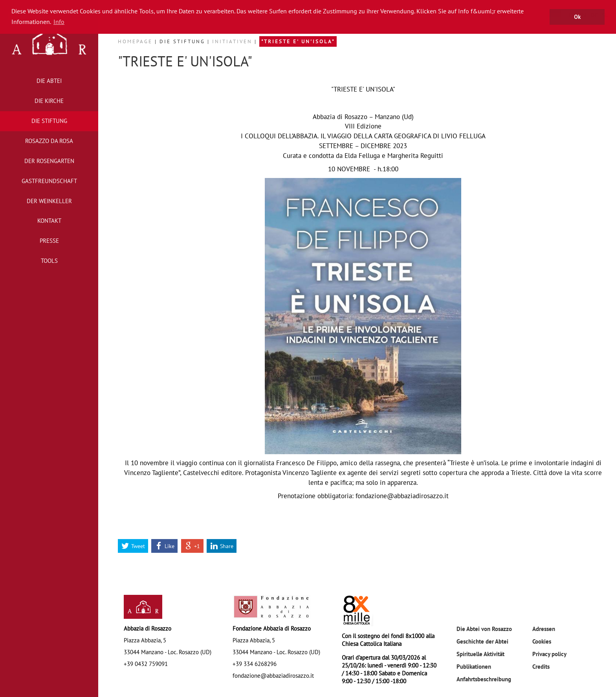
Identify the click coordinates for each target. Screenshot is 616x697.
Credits (541, 666)
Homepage (136, 41)
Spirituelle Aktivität (480, 654)
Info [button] (59, 22)
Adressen (544, 629)
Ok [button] (577, 17)
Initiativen (233, 41)
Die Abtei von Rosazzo (484, 629)
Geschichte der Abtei (482, 641)
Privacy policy (549, 654)
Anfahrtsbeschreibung (484, 679)
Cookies (542, 641)
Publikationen (474, 666)
